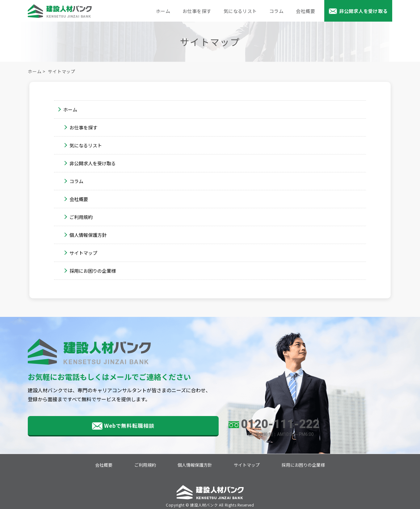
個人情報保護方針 (88, 235)
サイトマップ (83, 253)
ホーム (163, 11)
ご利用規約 (81, 217)
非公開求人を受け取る (363, 11)
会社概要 (305, 11)
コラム (276, 11)
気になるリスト (240, 11)
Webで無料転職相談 (83, 427)
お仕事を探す (197, 11)
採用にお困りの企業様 (93, 271)
